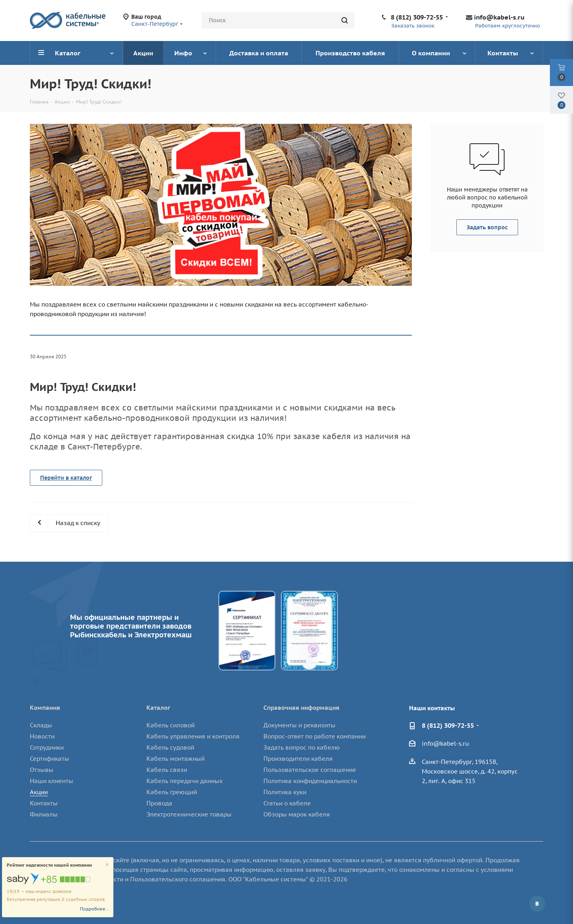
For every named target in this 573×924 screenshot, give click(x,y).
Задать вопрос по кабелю (302, 747)
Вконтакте (537, 904)
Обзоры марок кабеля (297, 814)
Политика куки (285, 792)
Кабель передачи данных (185, 781)
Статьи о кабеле (287, 803)
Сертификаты (50, 759)
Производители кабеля (298, 759)
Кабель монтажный (175, 759)
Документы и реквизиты (299, 725)
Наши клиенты (52, 781)
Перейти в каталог (66, 478)
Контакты (44, 803)
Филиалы (44, 814)
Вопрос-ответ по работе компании (315, 736)
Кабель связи (167, 770)
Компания (45, 708)
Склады (41, 725)
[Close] (107, 865)
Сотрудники (47, 747)
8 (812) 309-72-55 (417, 17)
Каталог (158, 708)
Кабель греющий (172, 792)
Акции (39, 792)
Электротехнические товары (189, 814)
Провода (159, 803)
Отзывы (42, 770)
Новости (42, 736)
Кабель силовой (171, 725)
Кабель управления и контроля (193, 736)
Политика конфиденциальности (310, 781)
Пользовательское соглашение (310, 770)
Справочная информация (301, 708)
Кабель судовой (170, 747)
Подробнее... (95, 909)
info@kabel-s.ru (499, 17)
